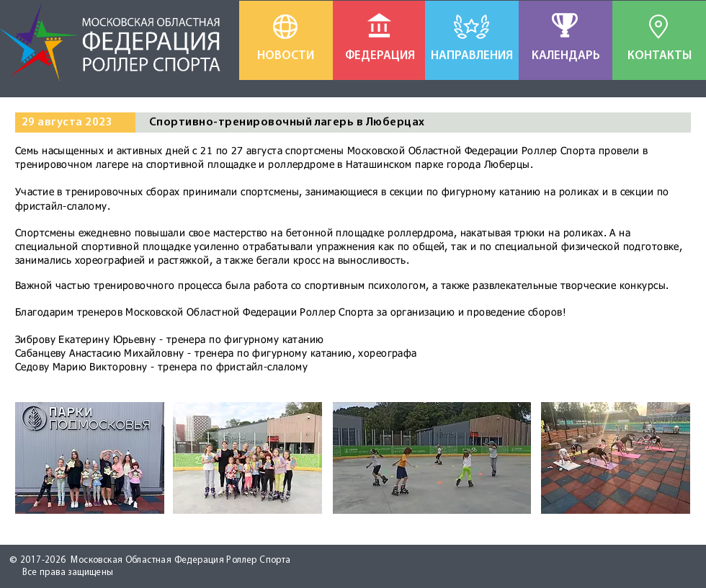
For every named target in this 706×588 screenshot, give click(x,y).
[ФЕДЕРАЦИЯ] (380, 56)
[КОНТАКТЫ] (660, 56)
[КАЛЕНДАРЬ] (566, 56)
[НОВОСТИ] (286, 56)
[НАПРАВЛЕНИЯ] (472, 56)
